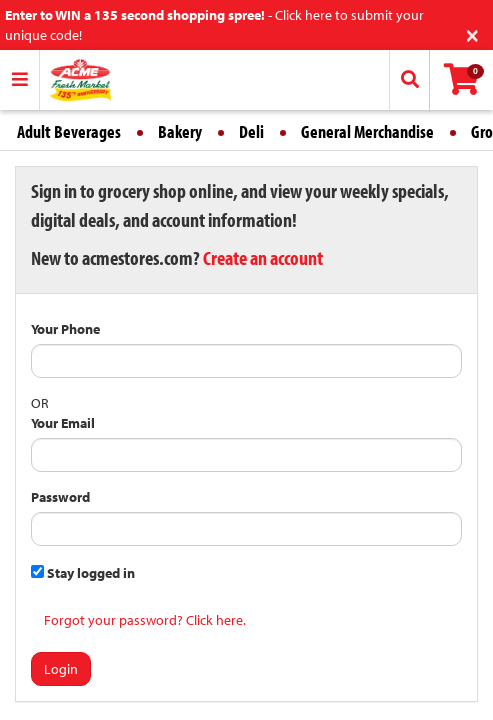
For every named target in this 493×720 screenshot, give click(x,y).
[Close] (472, 33)
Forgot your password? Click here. (145, 620)
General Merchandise (367, 131)
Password (60, 497)
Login (61, 669)
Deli (251, 131)
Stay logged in (83, 573)
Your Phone (65, 329)
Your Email (63, 423)
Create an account (263, 257)
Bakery (180, 131)
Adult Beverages (69, 131)
